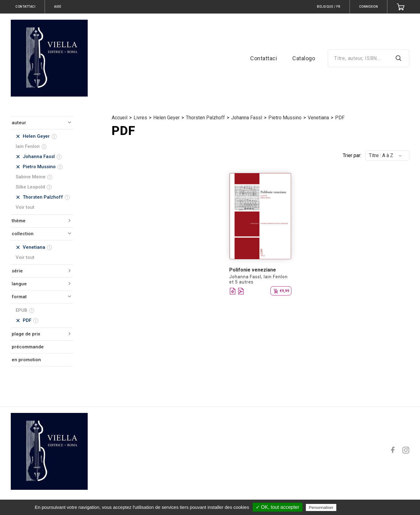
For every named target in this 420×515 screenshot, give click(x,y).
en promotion (26, 360)
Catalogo (304, 58)
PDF (340, 118)
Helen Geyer (166, 118)
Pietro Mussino (285, 118)
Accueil (120, 118)
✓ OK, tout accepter (278, 507)
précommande (28, 347)
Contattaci (264, 58)
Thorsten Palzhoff (205, 118)
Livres (140, 118)
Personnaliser (321, 507)
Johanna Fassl (247, 118)
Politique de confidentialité (364, 507)
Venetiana (318, 118)
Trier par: (352, 155)
